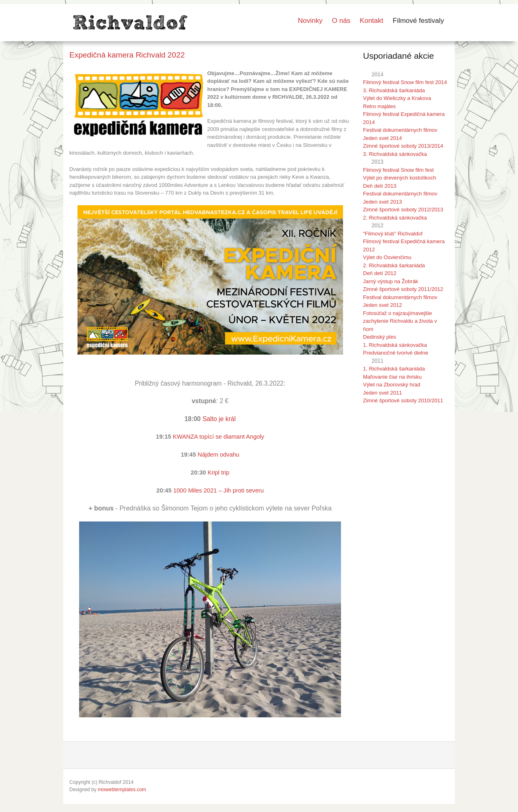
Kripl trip (218, 473)
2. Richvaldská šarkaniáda (394, 265)
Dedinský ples (380, 337)
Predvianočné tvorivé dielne (396, 353)
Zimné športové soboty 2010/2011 (403, 400)
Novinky (310, 21)
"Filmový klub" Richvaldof (393, 234)
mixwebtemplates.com (122, 790)
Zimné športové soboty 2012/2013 (403, 210)
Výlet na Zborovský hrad (392, 385)
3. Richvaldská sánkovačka (395, 154)
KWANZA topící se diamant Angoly (219, 437)
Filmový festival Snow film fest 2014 (405, 82)
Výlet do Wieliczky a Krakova (397, 98)
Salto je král (219, 419)
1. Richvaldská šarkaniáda (394, 369)
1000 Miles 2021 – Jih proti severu (219, 490)
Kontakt (372, 21)
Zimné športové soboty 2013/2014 (403, 146)
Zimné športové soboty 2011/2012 (403, 289)
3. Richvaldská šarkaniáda (394, 90)
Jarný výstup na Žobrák (391, 281)
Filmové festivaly (418, 21)
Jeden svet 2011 (382, 393)
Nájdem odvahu (219, 455)
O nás (341, 21)
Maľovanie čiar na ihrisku (392, 377)
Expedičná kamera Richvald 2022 (127, 55)
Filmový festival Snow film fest (398, 170)
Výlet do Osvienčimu (387, 257)
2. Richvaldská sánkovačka (395, 218)
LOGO (129, 23)
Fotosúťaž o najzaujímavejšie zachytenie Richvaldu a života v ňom (400, 321)
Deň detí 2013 (380, 186)
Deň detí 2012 (380, 273)
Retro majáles (379, 106)
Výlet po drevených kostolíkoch (400, 178)
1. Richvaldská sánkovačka (395, 345)
